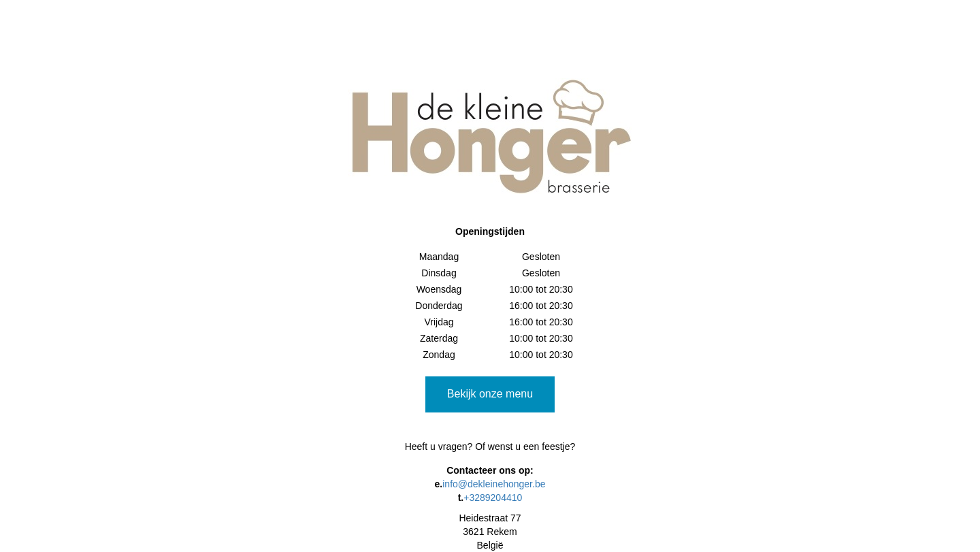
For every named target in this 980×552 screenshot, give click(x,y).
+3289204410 (493, 498)
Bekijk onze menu (490, 394)
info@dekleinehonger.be (494, 484)
